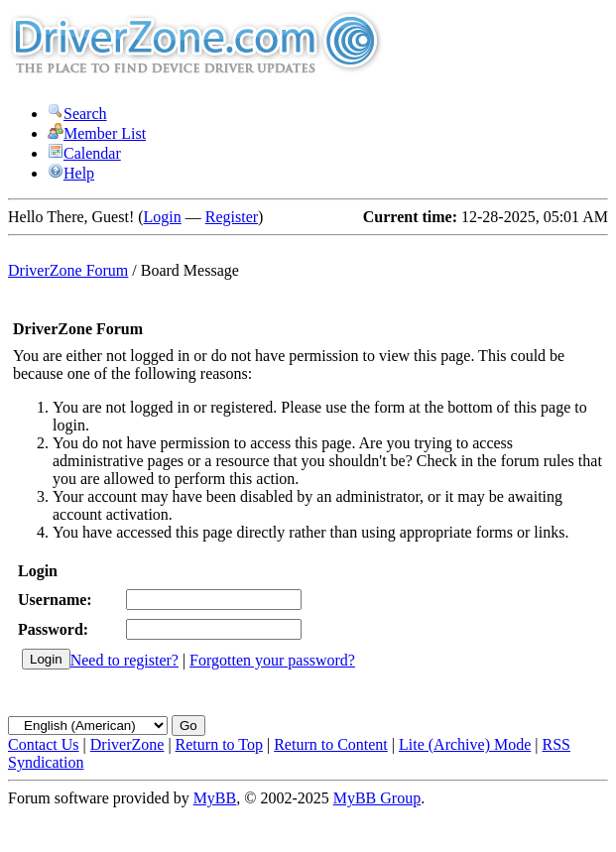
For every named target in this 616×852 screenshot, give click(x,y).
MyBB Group (377, 798)
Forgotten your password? (272, 660)
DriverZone (127, 744)
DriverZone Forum (68, 270)
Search (77, 114)
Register (232, 217)
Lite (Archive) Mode (465, 744)
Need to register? (124, 660)
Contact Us (44, 744)
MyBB (215, 798)
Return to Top (219, 744)
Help (71, 173)
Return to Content (331, 744)
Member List (97, 133)
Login (163, 217)
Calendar (84, 153)
